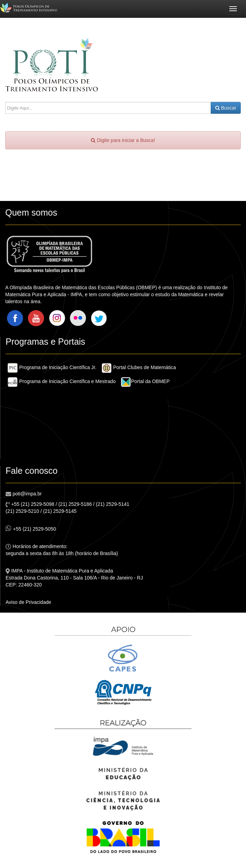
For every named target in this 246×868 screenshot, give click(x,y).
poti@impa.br (26, 494)
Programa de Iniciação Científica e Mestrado (61, 381)
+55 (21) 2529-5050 (31, 528)
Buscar (226, 108)
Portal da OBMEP (145, 381)
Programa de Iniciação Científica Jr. (52, 367)
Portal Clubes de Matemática (139, 367)
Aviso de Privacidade (28, 602)
